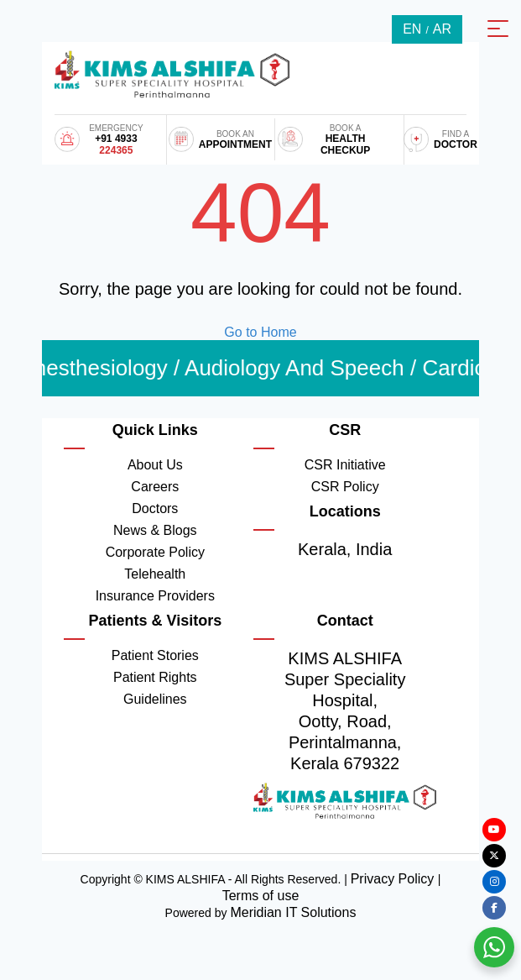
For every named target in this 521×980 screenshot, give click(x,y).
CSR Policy (345, 487)
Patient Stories (155, 655)
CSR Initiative (345, 465)
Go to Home (260, 332)
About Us (155, 465)
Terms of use (261, 896)
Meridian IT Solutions (293, 912)
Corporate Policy (155, 552)
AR (442, 29)
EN (412, 29)
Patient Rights (155, 677)
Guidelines (155, 699)
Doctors (155, 508)
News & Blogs (155, 530)
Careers (155, 487)
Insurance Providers (155, 596)
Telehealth (155, 574)
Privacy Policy (394, 879)
